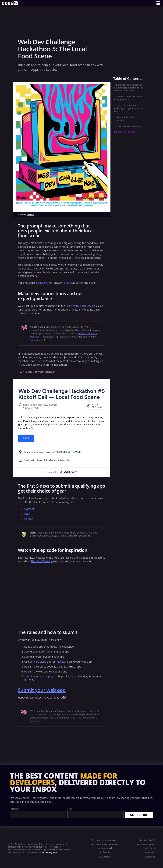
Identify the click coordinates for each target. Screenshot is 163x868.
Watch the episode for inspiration (124, 119)
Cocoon (29, 519)
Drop (27, 514)
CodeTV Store (149, 848)
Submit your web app (37, 676)
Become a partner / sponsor (104, 840)
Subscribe (139, 815)
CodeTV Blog (149, 856)
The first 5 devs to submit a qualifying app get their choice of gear (129, 108)
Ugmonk (29, 509)
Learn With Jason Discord (81, 306)
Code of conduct (104, 852)
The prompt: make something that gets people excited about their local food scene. (128, 88)
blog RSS (132, 132)
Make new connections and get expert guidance (129, 98)
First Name (15, 809)
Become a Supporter (146, 844)
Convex (41, 283)
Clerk (49, 283)
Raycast (67, 283)
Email (70, 809)
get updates (120, 132)
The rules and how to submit (127, 126)
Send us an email (104, 848)
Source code (104, 856)
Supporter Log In (147, 840)
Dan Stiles (30, 215)
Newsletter (150, 852)
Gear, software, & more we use (104, 844)
